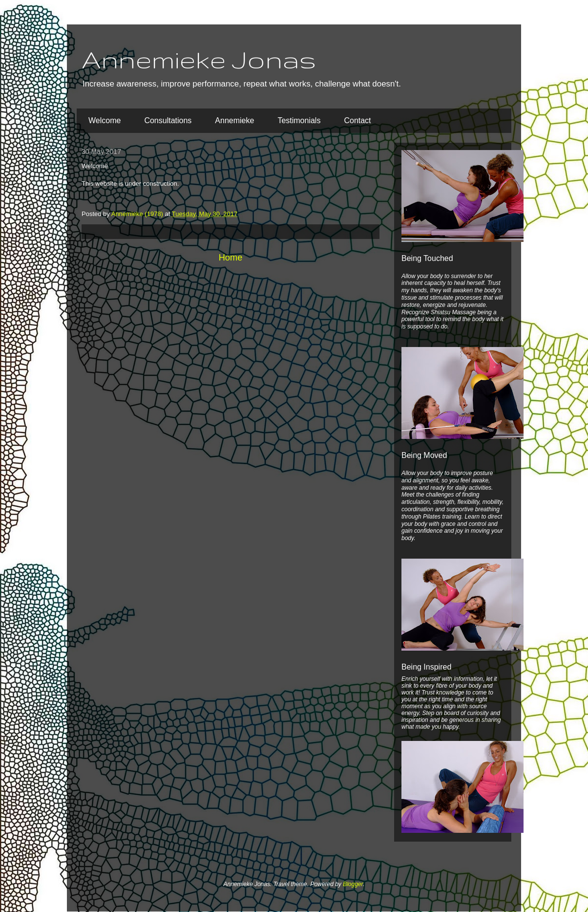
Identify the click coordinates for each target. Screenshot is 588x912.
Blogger (353, 884)
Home (231, 258)
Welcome (105, 120)
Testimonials (299, 120)
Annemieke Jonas (199, 59)
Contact (357, 120)
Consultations (168, 120)
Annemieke (234, 120)
